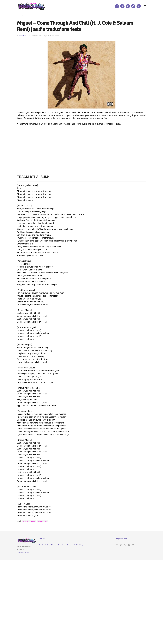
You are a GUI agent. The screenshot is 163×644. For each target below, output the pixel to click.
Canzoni (25, 16)
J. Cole (25, 521)
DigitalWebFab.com (23, 553)
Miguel (33, 521)
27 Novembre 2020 (36, 36)
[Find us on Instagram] (122, 6)
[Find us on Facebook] (117, 6)
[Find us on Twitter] (128, 6)
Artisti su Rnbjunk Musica (48, 545)
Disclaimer (62, 545)
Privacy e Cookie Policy (75, 545)
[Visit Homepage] (31, 6)
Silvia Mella (22, 36)
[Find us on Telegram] (133, 6)
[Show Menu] (145, 6)
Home (19, 16)
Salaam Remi (43, 521)
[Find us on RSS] (139, 6)
